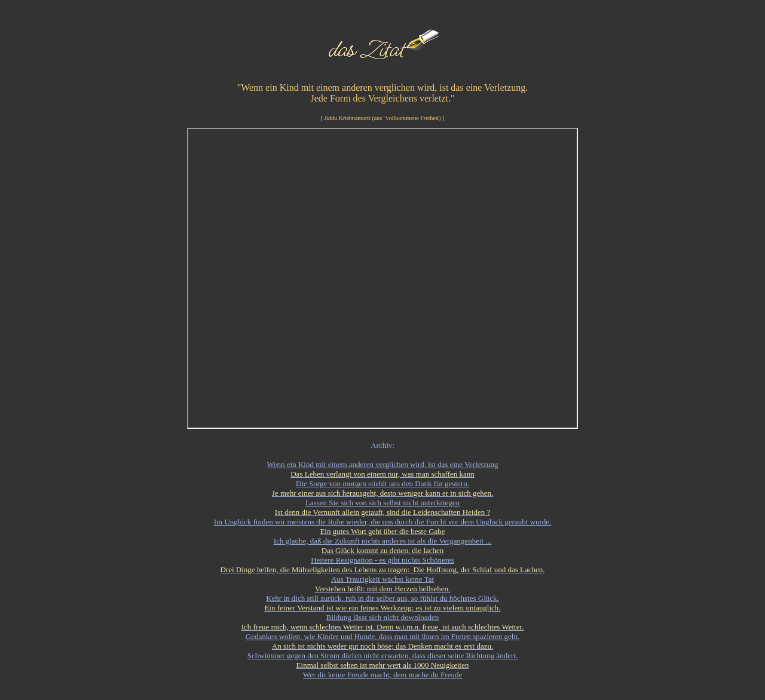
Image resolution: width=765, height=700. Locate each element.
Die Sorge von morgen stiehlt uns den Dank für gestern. (382, 483)
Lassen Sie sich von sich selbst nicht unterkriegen (382, 503)
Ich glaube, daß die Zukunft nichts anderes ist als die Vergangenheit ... (383, 541)
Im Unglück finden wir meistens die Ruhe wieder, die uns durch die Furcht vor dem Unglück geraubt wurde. (382, 522)
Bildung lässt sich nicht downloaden (382, 617)
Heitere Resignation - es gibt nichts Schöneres (382, 560)
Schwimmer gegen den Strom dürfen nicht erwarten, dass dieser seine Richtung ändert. (382, 656)
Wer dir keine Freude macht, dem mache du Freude (382, 675)
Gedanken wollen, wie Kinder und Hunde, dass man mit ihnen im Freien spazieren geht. (383, 636)
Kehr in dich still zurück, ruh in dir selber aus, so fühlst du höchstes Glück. (382, 598)
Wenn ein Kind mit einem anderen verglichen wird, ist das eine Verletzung (383, 464)
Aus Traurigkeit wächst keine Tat (382, 579)
